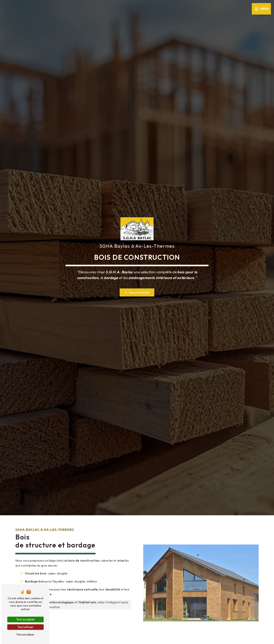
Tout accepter (25, 619)
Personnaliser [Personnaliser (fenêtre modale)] (25, 634)
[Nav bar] (261, 9)
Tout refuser (25, 627)
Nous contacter (137, 292)
